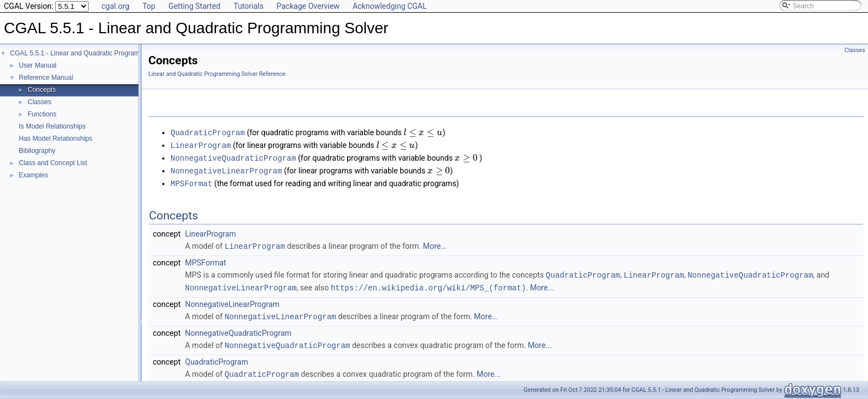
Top (149, 6)
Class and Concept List (53, 163)
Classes (40, 102)
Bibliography (37, 151)
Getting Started (194, 6)
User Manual (38, 65)
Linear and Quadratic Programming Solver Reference (217, 74)
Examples (33, 175)
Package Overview (308, 6)
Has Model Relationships (56, 139)
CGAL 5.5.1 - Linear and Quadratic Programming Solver (92, 53)
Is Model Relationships (52, 126)
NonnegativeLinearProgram (226, 169)
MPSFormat (192, 181)
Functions (42, 114)
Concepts (42, 90)
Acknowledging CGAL (390, 6)
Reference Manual (46, 78)
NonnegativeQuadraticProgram (233, 157)
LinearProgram (201, 144)
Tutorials (249, 6)
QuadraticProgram (208, 132)
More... (435, 243)
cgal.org (115, 6)
